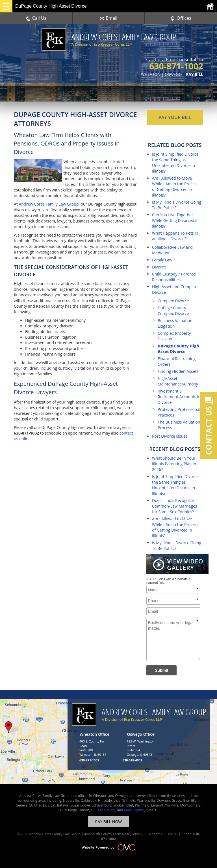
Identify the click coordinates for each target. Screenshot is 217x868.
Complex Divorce (173, 301)
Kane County (134, 810)
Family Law (162, 260)
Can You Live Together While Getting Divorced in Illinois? (175, 220)
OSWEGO (173, 74)
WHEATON (151, 74)
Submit (161, 670)
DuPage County (103, 810)
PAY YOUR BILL (175, 117)
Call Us (36, 18)
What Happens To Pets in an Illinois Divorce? (175, 236)
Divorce (159, 267)
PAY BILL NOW (108, 822)
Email (109, 18)
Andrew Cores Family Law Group (49, 204)
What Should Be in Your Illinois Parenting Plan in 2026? (174, 464)
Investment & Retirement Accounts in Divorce (179, 397)
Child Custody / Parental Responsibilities (174, 277)
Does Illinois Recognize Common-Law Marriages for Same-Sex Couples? (175, 506)
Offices (181, 18)
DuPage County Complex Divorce (173, 311)
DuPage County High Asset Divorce (178, 349)
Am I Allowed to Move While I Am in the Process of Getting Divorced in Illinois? (175, 187)
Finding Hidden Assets (178, 371)
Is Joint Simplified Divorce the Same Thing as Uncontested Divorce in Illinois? (175, 163)
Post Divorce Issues (170, 436)
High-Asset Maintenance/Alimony (178, 381)
